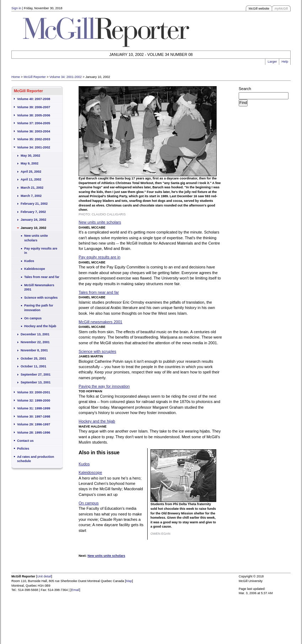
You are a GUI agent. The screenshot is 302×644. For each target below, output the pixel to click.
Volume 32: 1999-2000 (34, 400)
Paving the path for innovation (39, 308)
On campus (33, 318)
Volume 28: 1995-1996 (34, 433)
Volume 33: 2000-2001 (34, 392)
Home (16, 77)
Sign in (16, 8)
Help (285, 62)
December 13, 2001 (35, 334)
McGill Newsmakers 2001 (39, 287)
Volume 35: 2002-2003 (34, 139)
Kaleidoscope (35, 269)
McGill (281, 9)
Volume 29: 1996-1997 (34, 424)
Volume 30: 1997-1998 (34, 417)
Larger (272, 62)
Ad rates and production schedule (36, 459)
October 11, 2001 (33, 366)
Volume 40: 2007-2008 (34, 99)
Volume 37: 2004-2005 (34, 123)
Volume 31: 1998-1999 (34, 408)
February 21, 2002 (34, 204)
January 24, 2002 (33, 220)
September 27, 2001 (36, 375)
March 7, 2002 (31, 196)
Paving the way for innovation (104, 386)
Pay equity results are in (41, 251)
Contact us (25, 441)
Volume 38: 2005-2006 (34, 115)
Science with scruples (41, 298)
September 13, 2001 (36, 382)
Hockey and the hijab (40, 326)
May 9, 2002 (30, 163)
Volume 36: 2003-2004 (34, 131)
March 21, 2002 (32, 188)
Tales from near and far (42, 277)
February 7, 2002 (33, 212)
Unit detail (44, 576)
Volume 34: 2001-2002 (66, 77)
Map (129, 581)
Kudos (29, 261)
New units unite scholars (36, 238)
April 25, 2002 (31, 172)
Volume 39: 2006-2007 (34, 107)
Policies (23, 449)
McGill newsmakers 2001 (100, 322)
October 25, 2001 (33, 358)
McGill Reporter (35, 77)
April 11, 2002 (31, 179)
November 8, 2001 (34, 350)
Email (75, 590)
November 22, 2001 (35, 342)
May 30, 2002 (30, 156)
